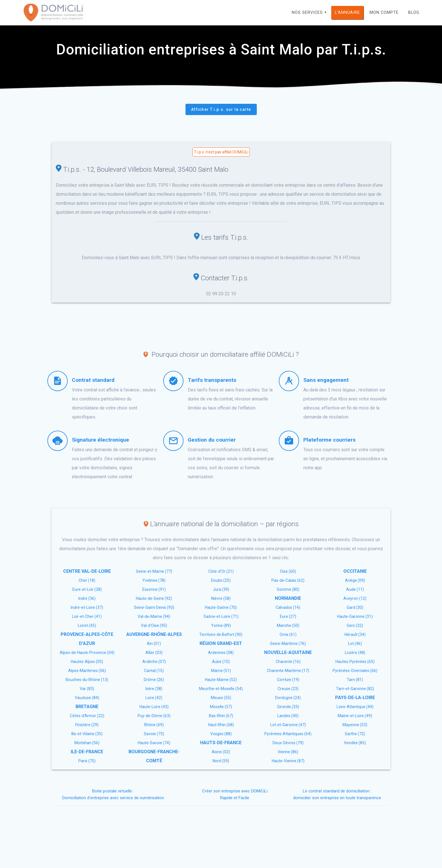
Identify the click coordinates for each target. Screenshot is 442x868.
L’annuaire (347, 13)
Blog (414, 13)
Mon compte (384, 13)
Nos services (307, 13)
